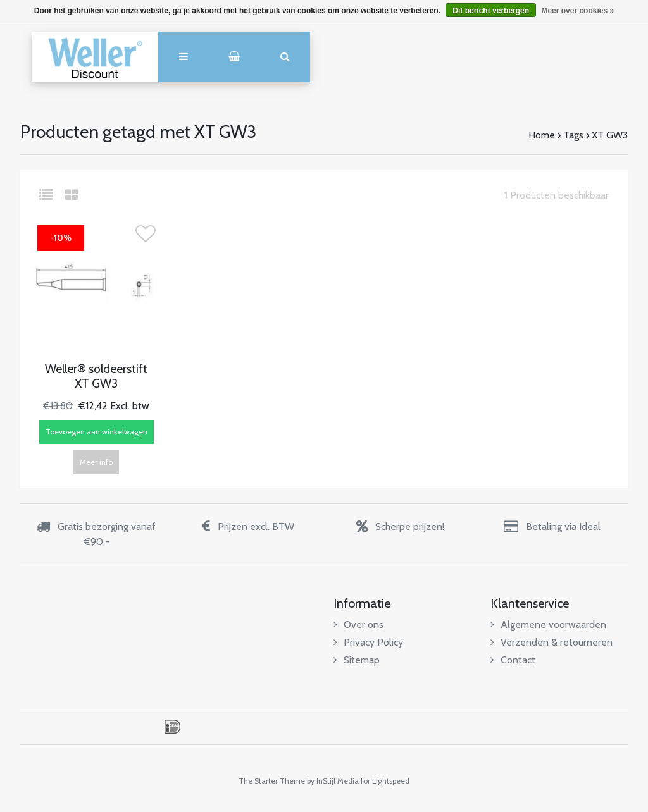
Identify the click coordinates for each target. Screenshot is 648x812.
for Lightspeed (385, 781)
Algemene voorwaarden (548, 624)
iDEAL (172, 727)
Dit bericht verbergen (491, 11)
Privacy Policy (368, 642)
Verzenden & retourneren (551, 642)
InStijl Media (338, 781)
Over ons (358, 624)
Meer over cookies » (577, 11)
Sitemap (357, 660)
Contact (513, 660)
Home (542, 135)
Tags (573, 135)
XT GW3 (610, 135)
